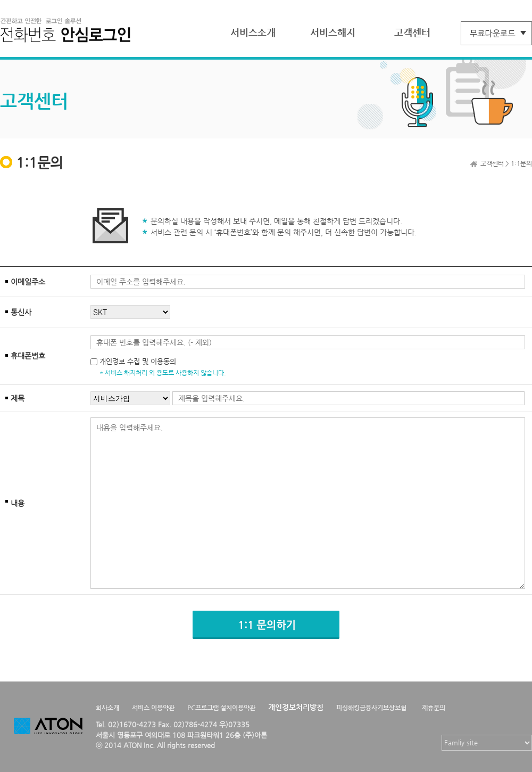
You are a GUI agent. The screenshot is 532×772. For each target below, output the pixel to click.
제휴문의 (434, 708)
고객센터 (412, 32)
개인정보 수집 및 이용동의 (138, 361)
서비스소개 (253, 32)
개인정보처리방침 (296, 707)
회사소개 (107, 708)
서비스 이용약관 (153, 708)
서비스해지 (333, 32)
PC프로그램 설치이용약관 (221, 708)
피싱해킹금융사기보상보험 (371, 708)
